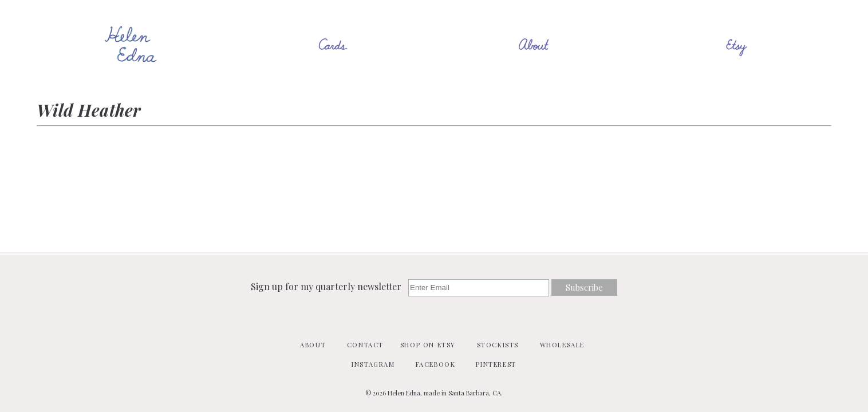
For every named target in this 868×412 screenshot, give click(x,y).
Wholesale (562, 345)
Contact (365, 345)
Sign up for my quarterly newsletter (327, 286)
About (313, 345)
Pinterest (496, 364)
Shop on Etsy (428, 345)
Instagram (373, 364)
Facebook (436, 364)
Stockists (498, 345)
